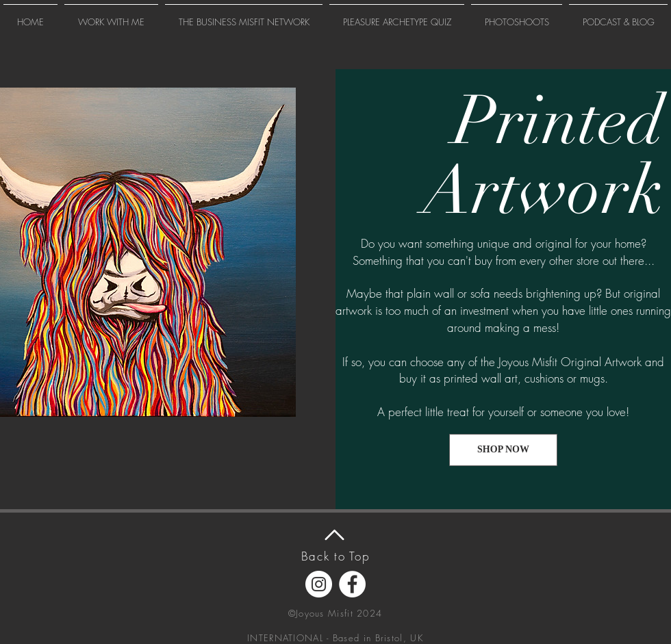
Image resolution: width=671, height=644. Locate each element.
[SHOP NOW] (503, 450)
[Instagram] (319, 584)
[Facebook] (352, 584)
